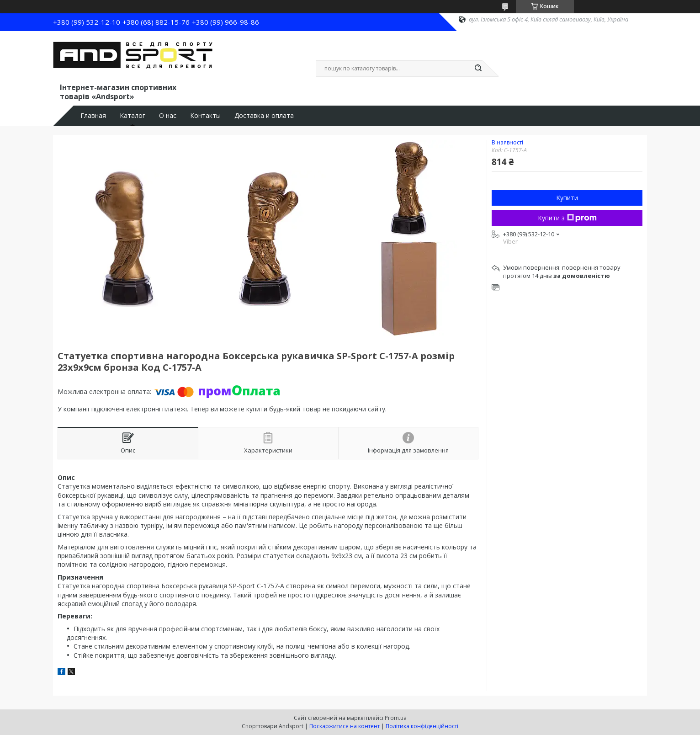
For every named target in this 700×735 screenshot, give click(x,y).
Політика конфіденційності (422, 726)
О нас (168, 116)
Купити (567, 198)
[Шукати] (478, 69)
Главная (93, 116)
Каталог (133, 116)
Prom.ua (396, 718)
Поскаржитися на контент (345, 726)
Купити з (567, 218)
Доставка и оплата (264, 116)
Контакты (205, 116)
